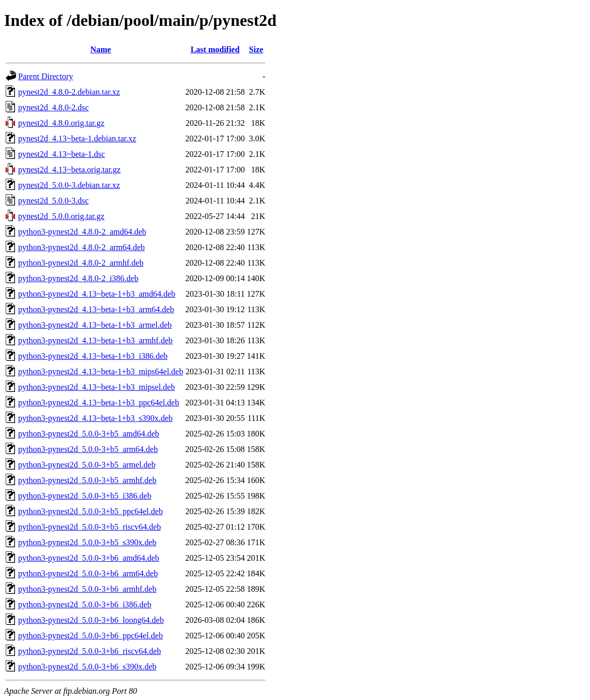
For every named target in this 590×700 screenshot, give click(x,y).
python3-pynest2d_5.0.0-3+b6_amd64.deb (89, 558)
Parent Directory (46, 76)
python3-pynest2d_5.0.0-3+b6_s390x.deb (87, 667)
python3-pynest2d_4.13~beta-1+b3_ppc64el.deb (99, 403)
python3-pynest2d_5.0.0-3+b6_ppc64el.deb (91, 636)
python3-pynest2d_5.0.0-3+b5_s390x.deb (87, 542)
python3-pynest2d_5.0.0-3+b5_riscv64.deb (90, 527)
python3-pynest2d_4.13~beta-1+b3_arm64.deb (96, 309)
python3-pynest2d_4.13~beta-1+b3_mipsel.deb (97, 387)
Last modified (215, 49)
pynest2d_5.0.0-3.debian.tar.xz (69, 185)
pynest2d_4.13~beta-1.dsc (62, 154)
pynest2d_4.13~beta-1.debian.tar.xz (77, 138)
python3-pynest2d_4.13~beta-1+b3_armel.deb (95, 325)
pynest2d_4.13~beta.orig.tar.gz (69, 170)
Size (256, 49)
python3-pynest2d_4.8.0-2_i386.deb (78, 278)
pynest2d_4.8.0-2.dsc (53, 107)
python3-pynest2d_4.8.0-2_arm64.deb (82, 247)
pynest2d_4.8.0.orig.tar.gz (61, 123)
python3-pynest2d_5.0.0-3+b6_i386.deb (85, 604)
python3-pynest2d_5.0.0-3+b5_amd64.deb (89, 434)
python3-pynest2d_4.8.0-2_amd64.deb (82, 232)
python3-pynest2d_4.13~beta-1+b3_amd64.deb (97, 294)
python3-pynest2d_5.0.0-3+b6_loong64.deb (91, 620)
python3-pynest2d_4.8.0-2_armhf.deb (81, 263)
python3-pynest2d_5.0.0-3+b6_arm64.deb (88, 573)
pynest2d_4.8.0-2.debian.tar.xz (69, 92)
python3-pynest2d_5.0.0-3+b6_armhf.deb (87, 589)
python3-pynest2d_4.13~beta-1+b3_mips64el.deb (101, 371)
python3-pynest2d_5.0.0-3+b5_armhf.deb (87, 480)
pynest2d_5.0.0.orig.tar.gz (61, 216)
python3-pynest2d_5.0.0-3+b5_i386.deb (85, 496)
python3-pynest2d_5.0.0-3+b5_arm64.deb (88, 449)
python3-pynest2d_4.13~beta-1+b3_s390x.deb (95, 418)
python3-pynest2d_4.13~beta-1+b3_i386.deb (93, 356)
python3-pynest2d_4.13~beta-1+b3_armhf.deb (95, 340)
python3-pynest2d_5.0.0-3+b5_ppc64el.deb (91, 511)
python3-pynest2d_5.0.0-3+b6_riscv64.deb (90, 651)
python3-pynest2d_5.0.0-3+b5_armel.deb (87, 465)
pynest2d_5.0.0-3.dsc (53, 201)
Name (100, 49)
